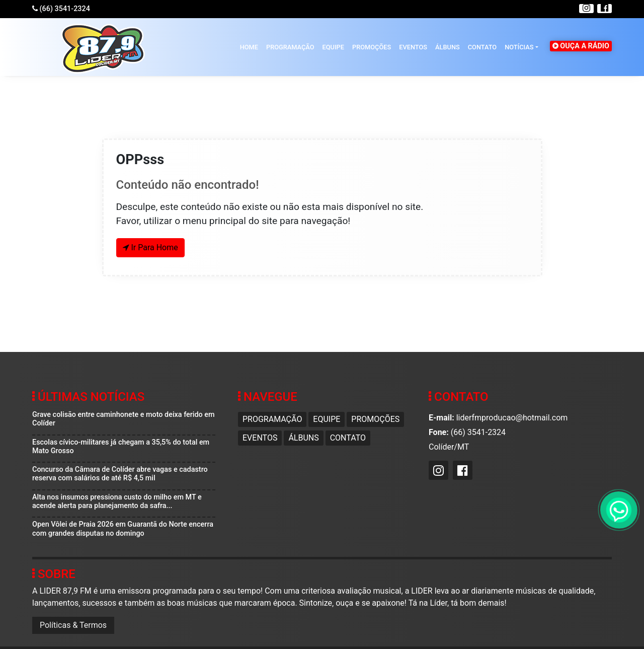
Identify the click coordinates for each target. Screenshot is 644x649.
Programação (290, 47)
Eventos (413, 47)
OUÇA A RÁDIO (581, 46)
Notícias (519, 47)
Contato (482, 47)
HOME (249, 47)
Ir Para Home (150, 247)
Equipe (333, 47)
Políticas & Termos (73, 625)
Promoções (372, 47)
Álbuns (448, 47)
